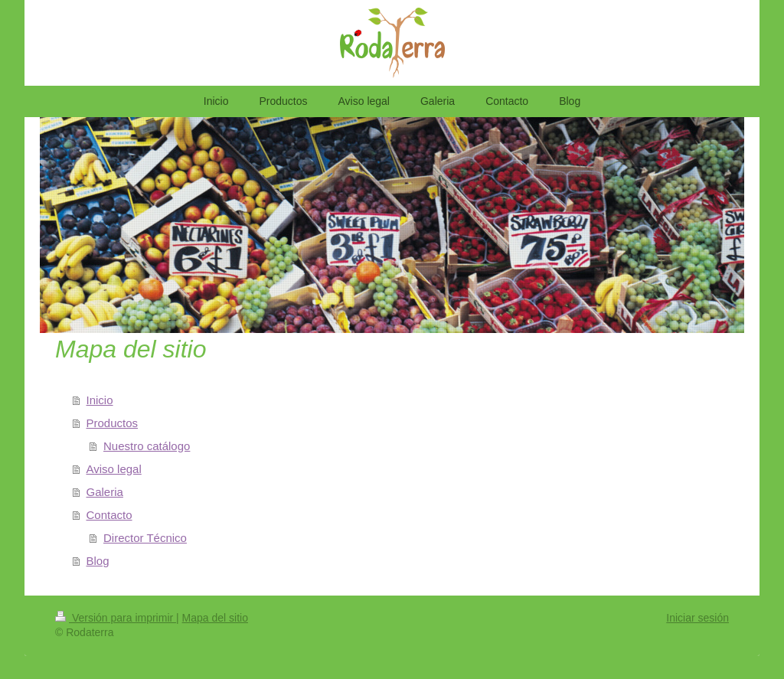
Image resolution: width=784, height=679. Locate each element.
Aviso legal (114, 469)
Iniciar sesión (697, 618)
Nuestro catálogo (147, 446)
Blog (98, 561)
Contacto (109, 515)
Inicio (100, 400)
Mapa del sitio (215, 618)
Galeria (105, 492)
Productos (113, 423)
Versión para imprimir (116, 618)
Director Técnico (145, 538)
